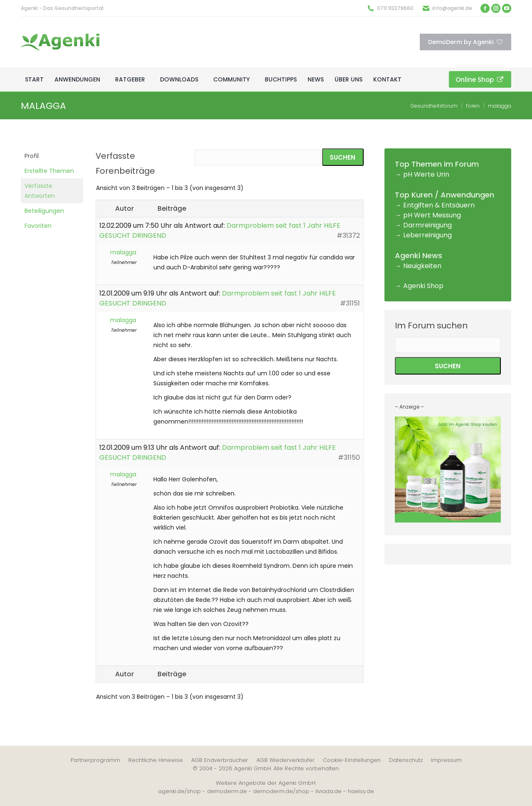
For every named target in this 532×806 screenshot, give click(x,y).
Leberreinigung (427, 235)
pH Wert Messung (432, 215)
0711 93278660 (395, 8)
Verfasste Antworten (40, 191)
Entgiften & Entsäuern (439, 205)
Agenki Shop (423, 286)
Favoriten (38, 226)
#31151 (350, 303)
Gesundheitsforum (434, 106)
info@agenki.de (452, 8)
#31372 (348, 235)
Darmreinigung (427, 225)
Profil (32, 156)
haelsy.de (361, 791)
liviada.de (329, 791)
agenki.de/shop (179, 791)
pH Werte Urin (426, 174)
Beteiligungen (44, 211)
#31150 (349, 457)
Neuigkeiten (422, 266)
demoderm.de (227, 791)
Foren (473, 106)
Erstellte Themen (49, 171)
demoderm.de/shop (281, 791)
